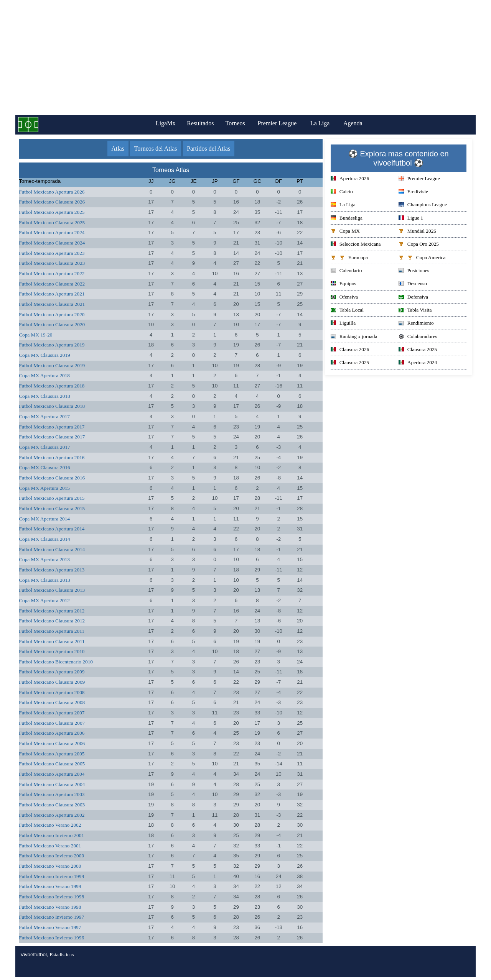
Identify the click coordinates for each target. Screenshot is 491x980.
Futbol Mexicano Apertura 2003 (52, 794)
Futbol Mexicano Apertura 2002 (52, 815)
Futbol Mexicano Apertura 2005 (52, 754)
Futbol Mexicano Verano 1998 (50, 907)
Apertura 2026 (350, 179)
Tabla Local (347, 311)
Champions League (423, 205)
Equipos (344, 284)
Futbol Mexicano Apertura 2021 (52, 294)
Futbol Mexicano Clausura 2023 (52, 263)
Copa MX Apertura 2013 (44, 559)
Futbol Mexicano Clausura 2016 (52, 478)
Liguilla (343, 324)
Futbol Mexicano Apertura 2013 (52, 570)
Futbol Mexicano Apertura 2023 (52, 253)
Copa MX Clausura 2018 (44, 396)
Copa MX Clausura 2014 (44, 539)
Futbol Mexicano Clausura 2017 (52, 437)
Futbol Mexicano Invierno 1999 (51, 876)
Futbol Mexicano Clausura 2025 (52, 222)
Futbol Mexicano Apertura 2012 (52, 611)
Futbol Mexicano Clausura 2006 (52, 743)
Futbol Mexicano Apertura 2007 (52, 713)
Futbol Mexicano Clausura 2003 (52, 805)
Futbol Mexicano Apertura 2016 (52, 457)
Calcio (342, 192)
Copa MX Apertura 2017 (44, 416)
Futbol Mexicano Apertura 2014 (52, 529)
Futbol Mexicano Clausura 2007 (52, 723)
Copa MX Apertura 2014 (44, 519)
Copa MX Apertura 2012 (44, 600)
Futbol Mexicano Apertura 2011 (52, 631)
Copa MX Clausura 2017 (44, 447)
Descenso (413, 284)
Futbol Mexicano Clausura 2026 (52, 202)
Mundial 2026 (417, 232)
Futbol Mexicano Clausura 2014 (52, 549)
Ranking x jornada (354, 337)
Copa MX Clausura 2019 (44, 355)
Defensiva (413, 298)
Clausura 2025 (418, 350)
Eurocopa (349, 258)
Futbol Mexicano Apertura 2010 (52, 651)
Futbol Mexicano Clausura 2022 (52, 284)
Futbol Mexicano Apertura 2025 (52, 212)
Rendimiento (416, 324)
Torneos (237, 123)
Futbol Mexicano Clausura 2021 (52, 304)
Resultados (200, 123)
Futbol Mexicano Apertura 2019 (52, 345)
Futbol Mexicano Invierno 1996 (51, 938)
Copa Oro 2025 (419, 245)
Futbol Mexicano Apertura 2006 (52, 733)
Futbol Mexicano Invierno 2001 (51, 835)
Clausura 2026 (350, 350)
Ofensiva (344, 298)
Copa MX (345, 232)
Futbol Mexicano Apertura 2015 (52, 498)
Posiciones (414, 271)
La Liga (323, 123)
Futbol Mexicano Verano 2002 (50, 825)
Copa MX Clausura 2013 (44, 580)
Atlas (118, 149)
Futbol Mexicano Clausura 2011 (52, 641)
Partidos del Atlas (208, 149)
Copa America (422, 258)
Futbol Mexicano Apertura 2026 (52, 192)
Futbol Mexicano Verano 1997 (50, 927)
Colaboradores (418, 337)
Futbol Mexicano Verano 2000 (50, 866)
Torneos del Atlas (156, 149)
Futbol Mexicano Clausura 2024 (52, 243)
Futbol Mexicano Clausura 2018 (52, 406)
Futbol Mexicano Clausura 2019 (52, 365)
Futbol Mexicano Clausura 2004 (52, 784)
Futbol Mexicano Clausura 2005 (52, 764)
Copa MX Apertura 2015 (44, 488)
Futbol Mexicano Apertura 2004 (52, 774)
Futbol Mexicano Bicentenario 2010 (56, 662)
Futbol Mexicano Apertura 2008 (52, 692)
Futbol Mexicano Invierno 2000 (51, 856)
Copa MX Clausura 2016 (44, 467)
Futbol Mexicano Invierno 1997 (51, 917)
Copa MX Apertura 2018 (44, 375)
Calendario (346, 271)
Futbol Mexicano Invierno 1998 (51, 897)
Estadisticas (62, 955)
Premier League (280, 123)
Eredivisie (413, 192)
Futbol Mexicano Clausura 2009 (52, 682)
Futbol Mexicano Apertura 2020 (52, 314)
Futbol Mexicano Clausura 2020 (52, 324)
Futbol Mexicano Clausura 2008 (52, 702)
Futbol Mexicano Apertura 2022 (52, 273)
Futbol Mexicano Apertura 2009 (52, 672)
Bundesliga (347, 219)
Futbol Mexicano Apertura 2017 (52, 427)
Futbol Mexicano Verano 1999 (50, 886)
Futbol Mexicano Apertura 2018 (52, 386)
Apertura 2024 (418, 363)
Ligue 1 (411, 219)
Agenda (356, 123)
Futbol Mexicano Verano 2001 (50, 846)
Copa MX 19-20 (35, 335)
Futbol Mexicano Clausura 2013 (52, 590)
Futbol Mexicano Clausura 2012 (52, 621)
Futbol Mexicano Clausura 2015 (52, 508)
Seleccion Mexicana (356, 245)
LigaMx (163, 123)
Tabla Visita (415, 311)
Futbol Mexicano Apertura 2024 (52, 232)
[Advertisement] (245, 57)
